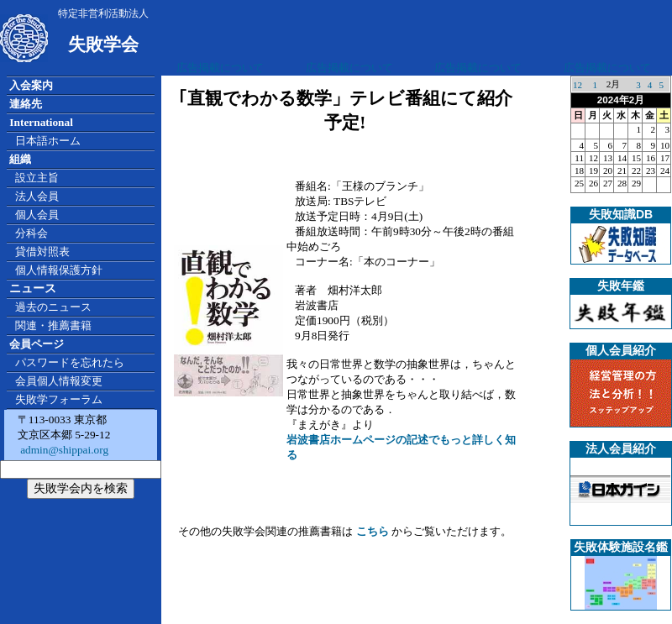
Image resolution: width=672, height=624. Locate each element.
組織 (20, 159)
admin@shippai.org (63, 450)
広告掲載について (220, 68)
